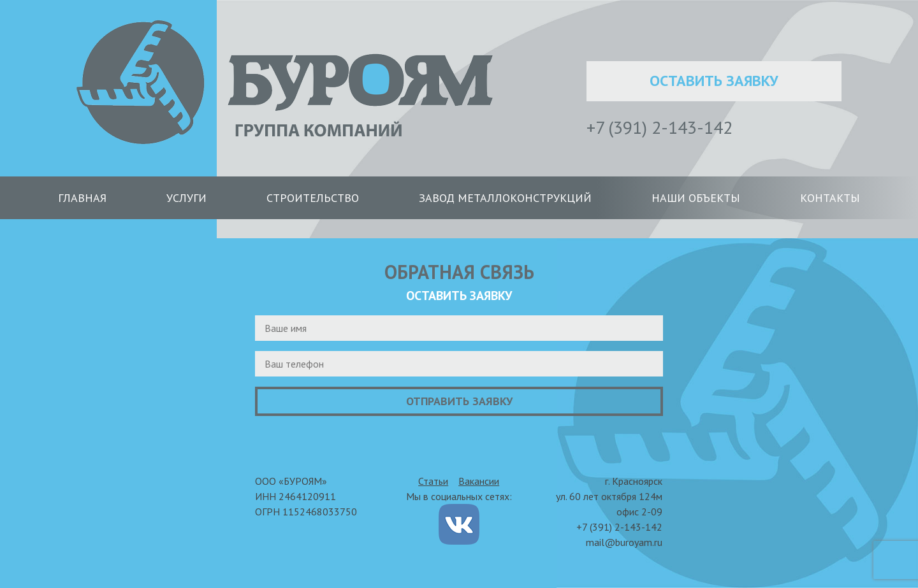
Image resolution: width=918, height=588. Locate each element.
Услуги (186, 198)
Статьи (433, 481)
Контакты (830, 198)
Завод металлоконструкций (505, 198)
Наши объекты (696, 198)
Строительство (313, 198)
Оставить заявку (714, 81)
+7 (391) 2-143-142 (659, 127)
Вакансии (479, 481)
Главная (82, 198)
